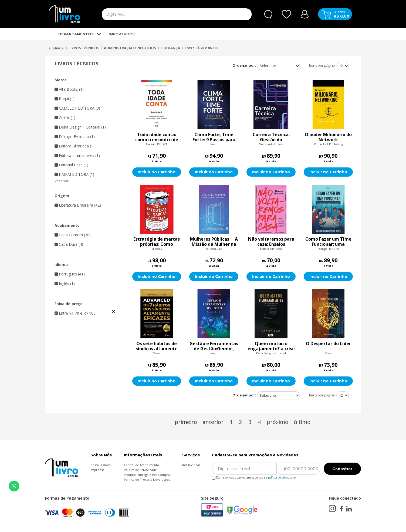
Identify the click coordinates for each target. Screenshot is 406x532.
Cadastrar (342, 469)
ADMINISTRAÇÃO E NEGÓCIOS (130, 48)
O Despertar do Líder (328, 344)
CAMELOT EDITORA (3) (77, 108)
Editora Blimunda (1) (75, 146)
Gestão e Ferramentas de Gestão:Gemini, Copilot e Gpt (214, 346)
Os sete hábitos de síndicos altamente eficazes (157, 346)
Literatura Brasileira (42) (78, 205)
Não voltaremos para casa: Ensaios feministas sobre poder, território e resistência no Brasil (271, 242)
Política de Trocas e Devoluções (147, 479)
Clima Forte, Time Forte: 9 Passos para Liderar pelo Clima (214, 137)
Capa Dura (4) (69, 244)
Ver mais (62, 181)
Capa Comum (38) (73, 235)
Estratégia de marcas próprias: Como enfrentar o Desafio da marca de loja (157, 242)
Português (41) (70, 274)
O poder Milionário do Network (328, 137)
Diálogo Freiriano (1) (75, 137)
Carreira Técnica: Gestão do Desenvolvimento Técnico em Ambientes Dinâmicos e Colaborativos (271, 137)
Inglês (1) (65, 283)
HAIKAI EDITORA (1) (74, 174)
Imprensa (97, 470)
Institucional (191, 465)
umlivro (56, 48)
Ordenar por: (244, 65)
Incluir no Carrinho (157, 172)
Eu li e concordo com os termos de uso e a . (254, 477)
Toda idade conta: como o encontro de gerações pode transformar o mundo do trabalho (157, 137)
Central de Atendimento (141, 465)
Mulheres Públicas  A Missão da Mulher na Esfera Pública (214, 242)
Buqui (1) (65, 99)
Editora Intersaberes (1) (77, 155)
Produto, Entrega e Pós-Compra (147, 475)
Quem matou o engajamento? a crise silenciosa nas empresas (271, 346)
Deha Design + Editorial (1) (80, 127)
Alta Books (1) (69, 89)
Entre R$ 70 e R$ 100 (202, 48)
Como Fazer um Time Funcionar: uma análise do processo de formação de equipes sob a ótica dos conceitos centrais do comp (328, 242)
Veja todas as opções (114, 312)
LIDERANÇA (170, 48)
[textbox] (164, 14)
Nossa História (101, 465)
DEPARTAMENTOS (71, 34)
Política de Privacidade (140, 470)
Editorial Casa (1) (71, 165)
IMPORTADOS (122, 34)
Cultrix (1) (65, 118)
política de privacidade (282, 477)
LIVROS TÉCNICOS (84, 48)
